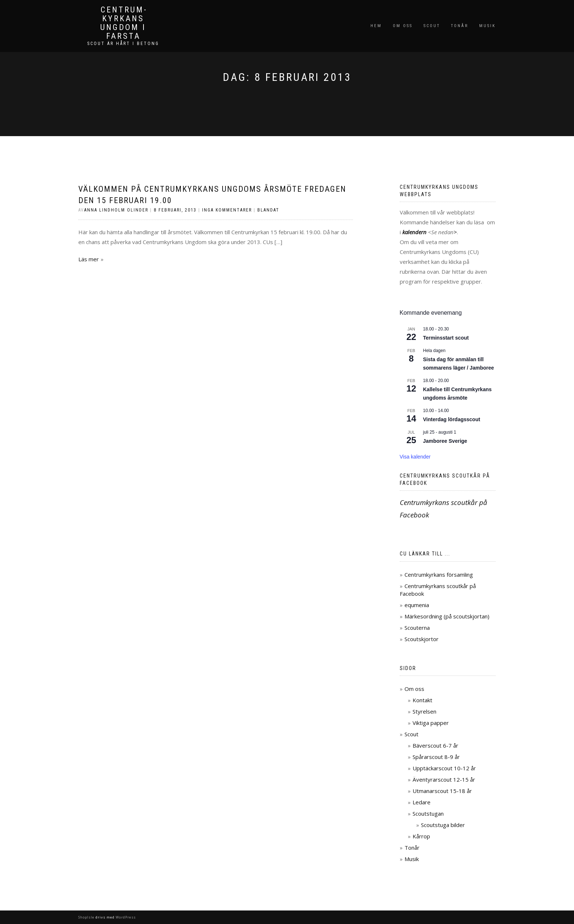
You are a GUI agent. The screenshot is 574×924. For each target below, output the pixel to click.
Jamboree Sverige (445, 441)
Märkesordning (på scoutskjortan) (447, 616)
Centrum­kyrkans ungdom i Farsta (123, 23)
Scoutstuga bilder (443, 825)
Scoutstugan (428, 813)
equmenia (417, 605)
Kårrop (421, 836)
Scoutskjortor (422, 639)
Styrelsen (424, 711)
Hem (376, 26)
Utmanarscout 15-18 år (442, 791)
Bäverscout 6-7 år (435, 745)
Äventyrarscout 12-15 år (444, 779)
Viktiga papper (431, 723)
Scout (432, 26)
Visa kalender (415, 457)
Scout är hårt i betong (123, 44)
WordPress (125, 917)
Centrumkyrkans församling (439, 575)
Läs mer (89, 259)
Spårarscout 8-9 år (436, 757)
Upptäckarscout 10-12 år (444, 768)
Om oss (403, 26)
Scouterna (417, 628)
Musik (487, 26)
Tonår (460, 26)
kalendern (414, 232)
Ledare (422, 802)
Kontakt (422, 700)
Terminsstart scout (446, 338)
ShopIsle (87, 917)
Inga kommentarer (227, 210)
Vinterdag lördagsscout (452, 419)
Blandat (268, 210)
